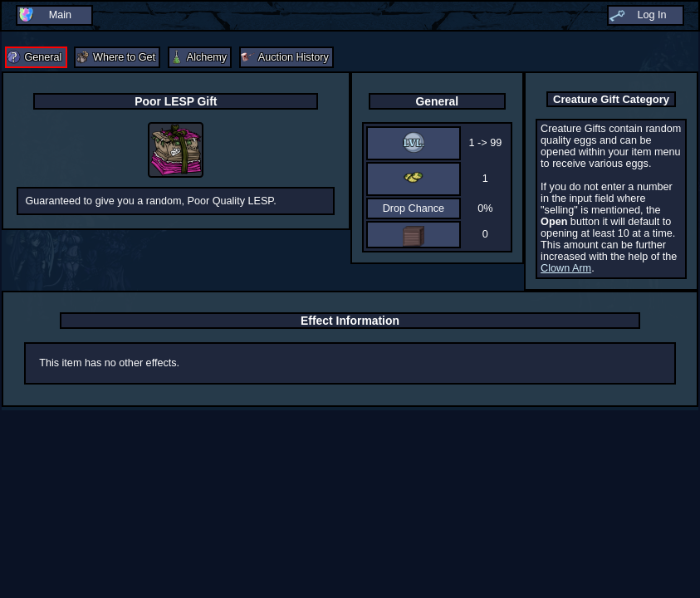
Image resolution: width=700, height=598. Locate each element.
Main (60, 15)
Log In (651, 15)
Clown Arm (566, 268)
